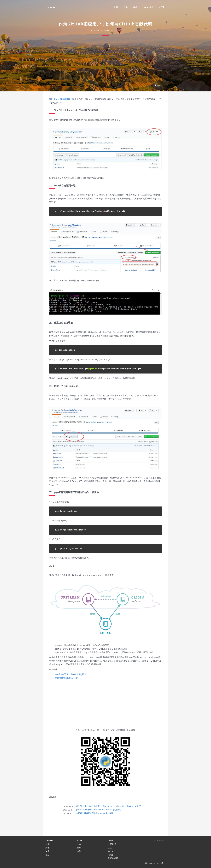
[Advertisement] (105, 61)
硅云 (110, 848)
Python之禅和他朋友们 (62, 99)
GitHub (80, 844)
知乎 (79, 851)
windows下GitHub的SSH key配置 (71, 674)
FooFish (50, 7)
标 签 (135, 7)
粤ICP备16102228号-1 (155, 863)
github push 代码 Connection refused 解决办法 (98, 810)
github (160, 85)
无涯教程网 (113, 858)
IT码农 (111, 855)
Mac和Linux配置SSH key (67, 678)
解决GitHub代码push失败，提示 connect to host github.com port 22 (108, 806)
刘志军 (96, 30)
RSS (47, 855)
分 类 (126, 7)
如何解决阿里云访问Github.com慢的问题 (95, 813)
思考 (118, 30)
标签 (47, 848)
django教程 (148, 7)
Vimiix (110, 851)
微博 (79, 848)
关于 (47, 851)
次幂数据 (112, 844)
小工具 (162, 7)
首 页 (116, 7)
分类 (47, 844)
